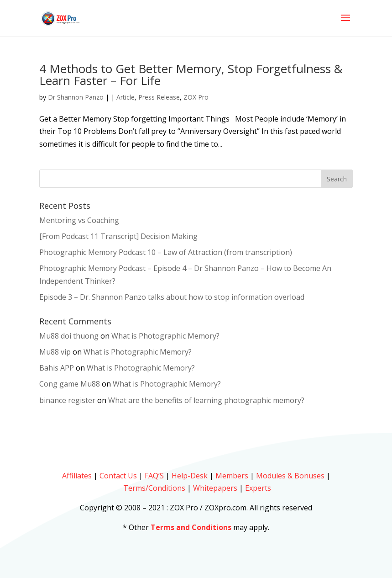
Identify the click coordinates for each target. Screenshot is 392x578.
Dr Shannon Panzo (76, 97)
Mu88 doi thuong (69, 336)
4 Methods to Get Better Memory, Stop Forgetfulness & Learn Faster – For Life (191, 74)
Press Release (159, 97)
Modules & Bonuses (290, 476)
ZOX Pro (196, 97)
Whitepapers (215, 488)
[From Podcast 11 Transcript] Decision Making (118, 236)
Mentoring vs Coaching (79, 220)
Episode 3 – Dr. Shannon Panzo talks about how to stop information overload (172, 297)
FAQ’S (154, 476)
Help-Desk (190, 476)
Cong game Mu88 (70, 384)
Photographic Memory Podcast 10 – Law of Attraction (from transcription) (166, 252)
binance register (67, 400)
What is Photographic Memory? (165, 336)
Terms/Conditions (154, 488)
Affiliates (77, 476)
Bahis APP (57, 368)
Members (232, 476)
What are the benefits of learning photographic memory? (206, 400)
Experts (258, 488)
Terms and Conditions (191, 527)
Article (125, 97)
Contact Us (118, 476)
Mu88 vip (55, 352)
